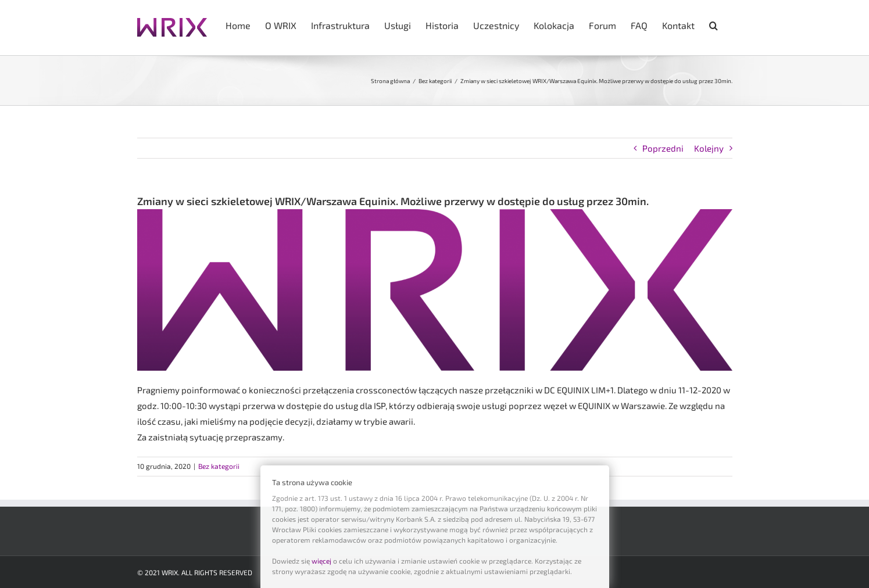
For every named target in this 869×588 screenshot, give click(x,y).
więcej (321, 561)
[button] (714, 24)
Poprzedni (663, 148)
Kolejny (709, 148)
